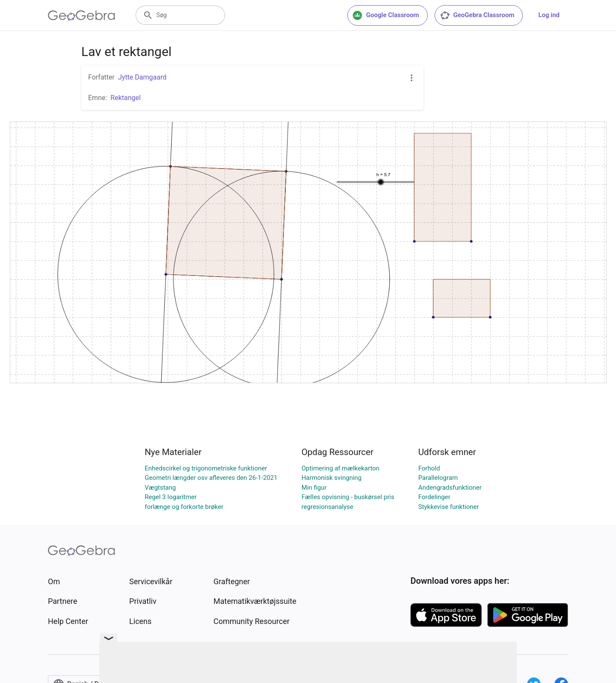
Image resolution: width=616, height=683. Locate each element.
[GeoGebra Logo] (81, 15)
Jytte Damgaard (142, 77)
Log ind (549, 15)
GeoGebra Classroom (477, 15)
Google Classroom (386, 15)
